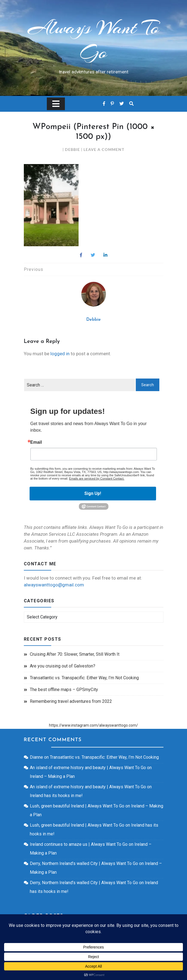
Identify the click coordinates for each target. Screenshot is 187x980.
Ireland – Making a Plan (52, 776)
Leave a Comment (104, 149)
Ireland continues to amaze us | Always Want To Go (79, 844)
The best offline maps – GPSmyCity (64, 690)
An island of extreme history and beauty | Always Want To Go (88, 768)
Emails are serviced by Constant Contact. (97, 478)
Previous (34, 269)
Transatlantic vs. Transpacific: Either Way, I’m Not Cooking (84, 678)
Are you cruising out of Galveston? (63, 666)
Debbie (72, 149)
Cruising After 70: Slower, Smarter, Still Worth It (75, 654)
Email (36, 442)
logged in (60, 354)
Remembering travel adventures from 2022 (71, 701)
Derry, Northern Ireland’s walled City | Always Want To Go (84, 863)
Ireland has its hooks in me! (56, 796)
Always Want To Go (93, 40)
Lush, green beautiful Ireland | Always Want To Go (77, 806)
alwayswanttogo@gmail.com (54, 585)
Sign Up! (93, 493)
